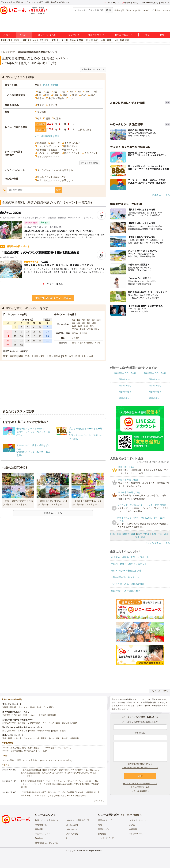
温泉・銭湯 (7, 738)
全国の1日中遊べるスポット (125, 577)
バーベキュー (23, 707)
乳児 (84, 95)
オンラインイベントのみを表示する (55, 170)
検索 (58, 190)
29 (15, 345)
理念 (100, 825)
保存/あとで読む (130, 3)
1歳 (47, 92)
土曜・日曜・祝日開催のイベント (86, 343)
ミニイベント (91, 153)
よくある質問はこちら (140, 787)
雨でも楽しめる (9, 731)
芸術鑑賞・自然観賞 (47, 150)
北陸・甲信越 (70, 40)
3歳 (63, 92)
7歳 (96, 92)
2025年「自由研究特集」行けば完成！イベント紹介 (25, 751)
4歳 (71, 92)
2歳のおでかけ (125, 379)
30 (21, 345)
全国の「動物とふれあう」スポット (129, 564)
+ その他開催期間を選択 (47, 136)
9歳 (47, 95)
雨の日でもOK (128, 10)
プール (45, 707)
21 (8, 341)
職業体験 (52, 715)
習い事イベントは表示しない (52, 177)
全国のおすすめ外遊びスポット (127, 591)
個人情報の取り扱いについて (140, 764)
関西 (81, 40)
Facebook (39, 838)
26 (40, 341)
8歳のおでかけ (125, 398)
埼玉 (46, 40)
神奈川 (35, 40)
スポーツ (55, 143)
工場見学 (6, 715)
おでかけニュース (124, 35)
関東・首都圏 (10, 356)
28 (8, 345)
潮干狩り (45, 738)
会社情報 (133, 829)
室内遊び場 (23, 731)
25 (34, 341)
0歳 (39, 92)
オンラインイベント (48, 35)
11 (34, 332)
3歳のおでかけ (155, 379)
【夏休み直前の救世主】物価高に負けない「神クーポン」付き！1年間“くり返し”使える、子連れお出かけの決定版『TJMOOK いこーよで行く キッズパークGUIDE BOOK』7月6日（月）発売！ (60, 773)
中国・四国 (106, 40)
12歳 (74, 95)
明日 (48, 118)
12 (40, 332)
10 (28, 332)
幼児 (93, 95)
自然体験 (42, 143)
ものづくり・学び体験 (48, 153)
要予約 (41, 105)
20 (47, 336)
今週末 (57, 118)
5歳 (79, 92)
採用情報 (102, 834)
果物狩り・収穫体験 (70, 738)
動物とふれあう (143, 10)
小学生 (41, 98)
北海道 (16, 40)
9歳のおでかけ (155, 398)
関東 (25, 40)
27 (47, 341)
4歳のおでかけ (125, 386)
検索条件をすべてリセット (93, 69)
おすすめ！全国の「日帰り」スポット (130, 557)
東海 (54, 40)
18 (34, 336)
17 (28, 336)
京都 (91, 40)
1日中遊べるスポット (161, 10)
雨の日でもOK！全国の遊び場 (126, 571)
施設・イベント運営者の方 (47, 820)
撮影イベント (71, 146)
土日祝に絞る (85, 130)
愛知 (59, 40)
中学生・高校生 (56, 98)
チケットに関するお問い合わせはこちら (140, 784)
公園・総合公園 (63, 723)
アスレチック (48, 723)
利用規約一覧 (41, 825)
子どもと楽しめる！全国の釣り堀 (128, 584)
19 (40, 336)
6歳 (87, 92)
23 (21, 341)
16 (21, 336)
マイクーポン (111, 3)
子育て (146, 35)
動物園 (13, 707)
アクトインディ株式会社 (131, 815)
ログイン (165, 3)
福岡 (127, 40)
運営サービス (104, 829)
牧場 (39, 707)
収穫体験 (43, 715)
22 (15, 341)
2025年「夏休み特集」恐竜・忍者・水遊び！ (22, 748)
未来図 (132, 825)
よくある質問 (72, 825)
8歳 (39, 95)
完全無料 (42, 112)
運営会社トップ (105, 820)
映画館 (32, 731)
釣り (33, 707)
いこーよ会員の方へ (140, 791)
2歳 (55, 92)
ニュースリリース (43, 834)
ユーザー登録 (8, 760)
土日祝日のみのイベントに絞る (53, 298)
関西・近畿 (24, 356)
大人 (71, 98)
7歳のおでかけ (155, 392)
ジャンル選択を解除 (90, 163)
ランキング (74, 35)
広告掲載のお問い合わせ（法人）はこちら (140, 768)
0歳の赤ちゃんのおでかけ (125, 373)
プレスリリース (136, 834)
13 (47, 332)
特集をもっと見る (161, 195)
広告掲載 (39, 829)
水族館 (63, 731)
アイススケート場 (31, 738)
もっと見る (98, 801)
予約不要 (53, 105)
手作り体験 (17, 715)
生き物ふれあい (72, 143)
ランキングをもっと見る (158, 543)
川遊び (74, 723)
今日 (39, 118)
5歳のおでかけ (155, 386)
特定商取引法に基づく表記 (47, 843)
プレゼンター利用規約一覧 (78, 820)
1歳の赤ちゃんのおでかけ (155, 373)
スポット (8, 35)
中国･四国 (163, 534)
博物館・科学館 (44, 731)
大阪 (86, 40)
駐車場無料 (36, 723)
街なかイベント (72, 153)
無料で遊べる (23, 723)
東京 (30, 40)
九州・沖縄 (119, 40)
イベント (24, 35)
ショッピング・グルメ (48, 146)
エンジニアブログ (106, 838)
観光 (52, 707)
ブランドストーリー (138, 820)
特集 (162, 35)
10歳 (56, 95)
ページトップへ (160, 691)
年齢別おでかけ (96, 35)
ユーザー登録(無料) (150, 3)
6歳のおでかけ (125, 392)
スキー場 (18, 738)
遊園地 (5, 707)
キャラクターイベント (48, 156)
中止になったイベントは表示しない (55, 180)
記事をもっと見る (53, 513)
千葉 (41, 40)
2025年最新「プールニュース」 (58, 748)
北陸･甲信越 (143, 534)
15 (15, 336)
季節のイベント (70, 150)
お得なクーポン (9, 723)
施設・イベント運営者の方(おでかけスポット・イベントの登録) (45, 760)
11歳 (65, 95)
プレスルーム (72, 829)
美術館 (55, 731)
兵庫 (96, 40)
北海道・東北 (7, 40)
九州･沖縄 (140, 537)
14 (8, 336)
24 (28, 341)
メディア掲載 (72, 834)
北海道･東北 (50, 85)
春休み (117, 10)
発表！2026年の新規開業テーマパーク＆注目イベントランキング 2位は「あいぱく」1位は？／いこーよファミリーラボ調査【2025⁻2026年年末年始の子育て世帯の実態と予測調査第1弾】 (60, 784)
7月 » (47, 320)
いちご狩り (55, 738)
